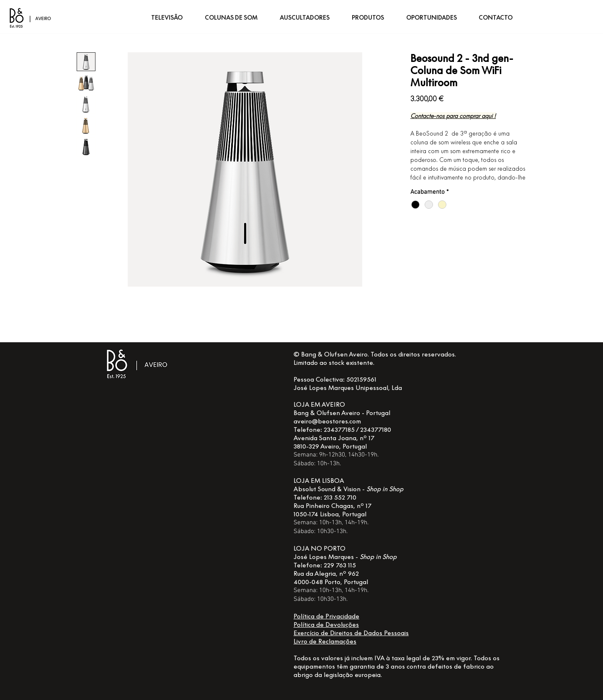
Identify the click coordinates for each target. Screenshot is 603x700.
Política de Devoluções (326, 624)
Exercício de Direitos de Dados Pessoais (351, 633)
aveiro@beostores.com (327, 421)
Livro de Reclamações (325, 641)
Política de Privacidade (326, 616)
